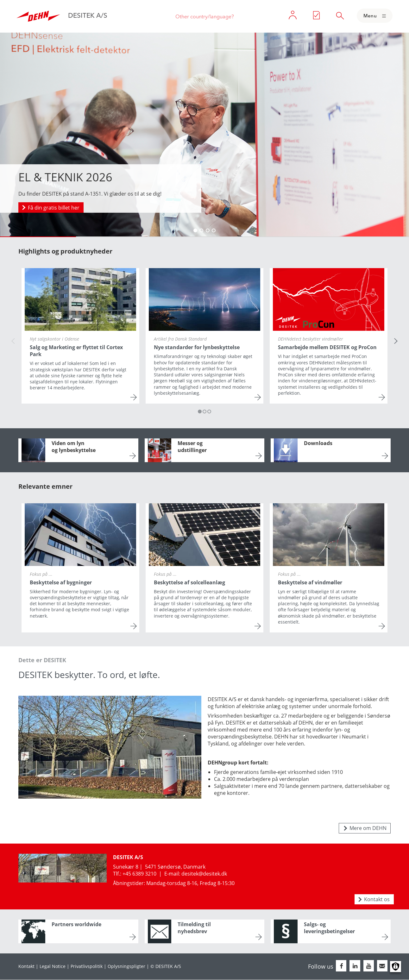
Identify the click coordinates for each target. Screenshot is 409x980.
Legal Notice (53, 966)
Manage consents (396, 967)
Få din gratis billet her (54, 208)
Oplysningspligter (126, 966)
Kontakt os (377, 899)
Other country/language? (205, 16)
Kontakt (26, 966)
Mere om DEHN (368, 828)
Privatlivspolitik (87, 966)
